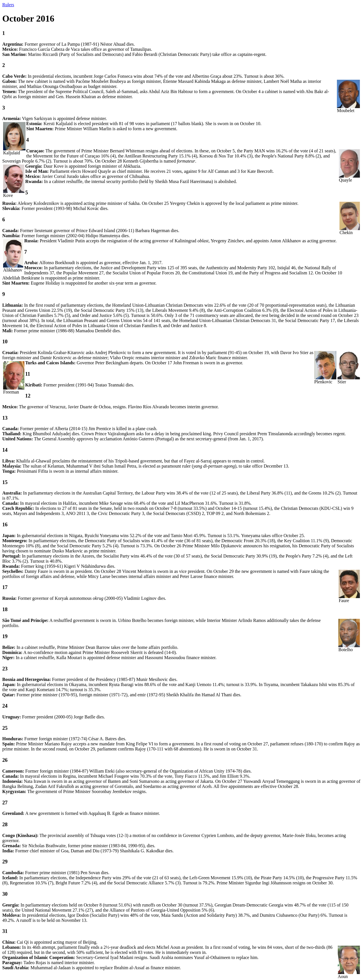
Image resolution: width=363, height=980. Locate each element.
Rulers (8, 5)
